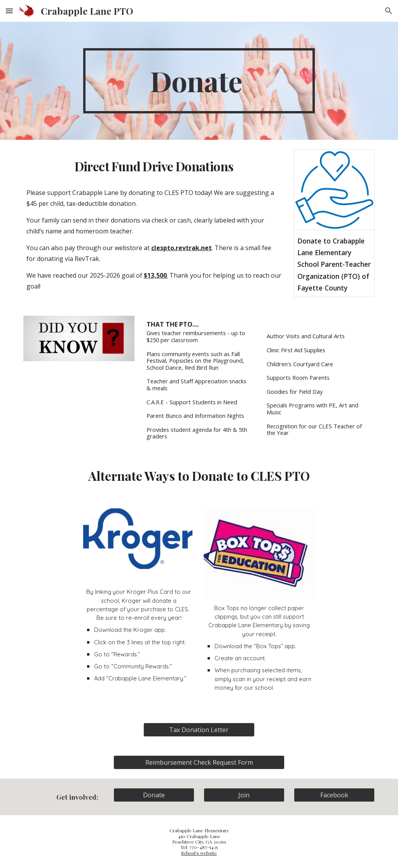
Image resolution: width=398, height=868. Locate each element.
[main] (199, 81)
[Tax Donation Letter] (199, 730)
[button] (9, 11)
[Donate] (154, 795)
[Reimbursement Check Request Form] (199, 762)
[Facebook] (334, 795)
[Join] (244, 795)
